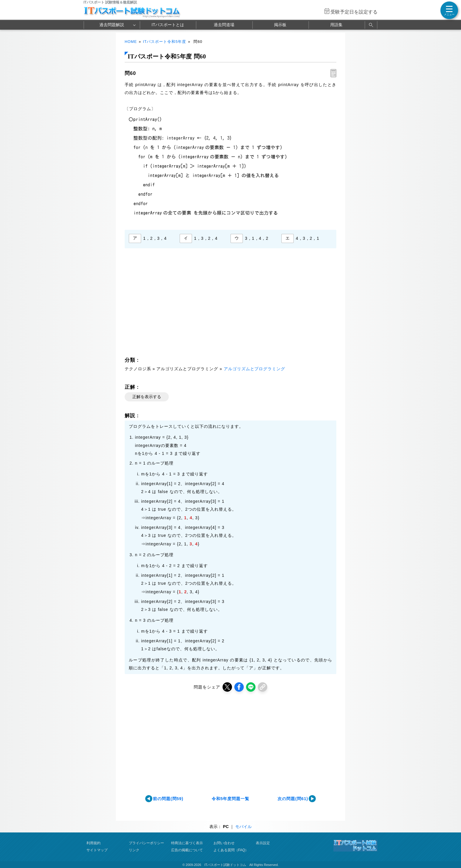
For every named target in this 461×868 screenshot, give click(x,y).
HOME (131, 42)
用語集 (336, 25)
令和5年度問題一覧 (231, 799)
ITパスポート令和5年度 (164, 42)
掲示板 (280, 25)
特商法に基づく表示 (187, 843)
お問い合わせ (224, 843)
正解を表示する (147, 397)
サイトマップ (97, 850)
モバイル (243, 827)
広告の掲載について (187, 850)
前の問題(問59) (168, 799)
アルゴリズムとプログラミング (255, 369)
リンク (134, 850)
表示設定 (263, 843)
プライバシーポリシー (146, 843)
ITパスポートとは (168, 25)
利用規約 (93, 843)
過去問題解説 (112, 25)
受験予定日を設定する (354, 12)
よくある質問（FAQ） (231, 850)
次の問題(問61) (293, 799)
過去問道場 (224, 25)
